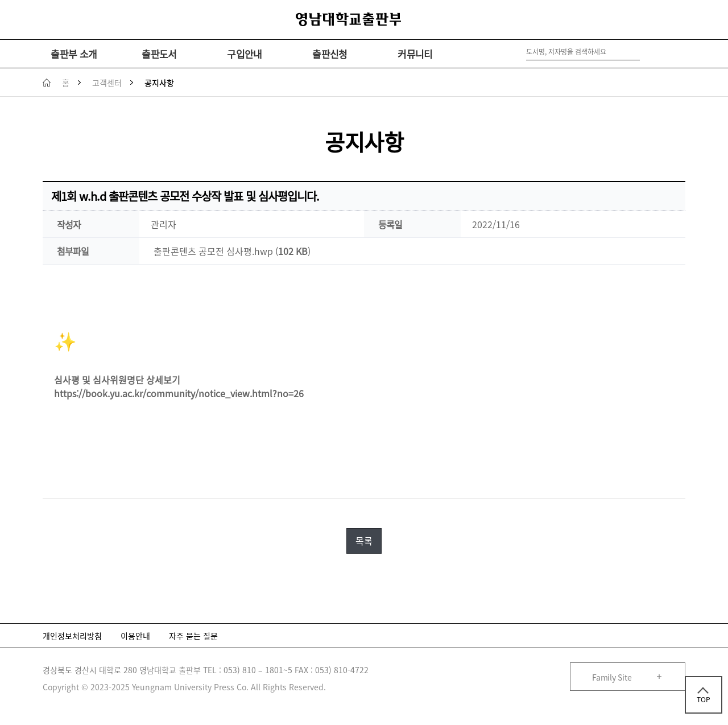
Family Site (612, 677)
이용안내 (135, 636)
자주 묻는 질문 (193, 636)
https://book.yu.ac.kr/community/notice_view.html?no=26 (179, 393)
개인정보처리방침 (72, 636)
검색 (645, 52)
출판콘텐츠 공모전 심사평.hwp (213, 251)
